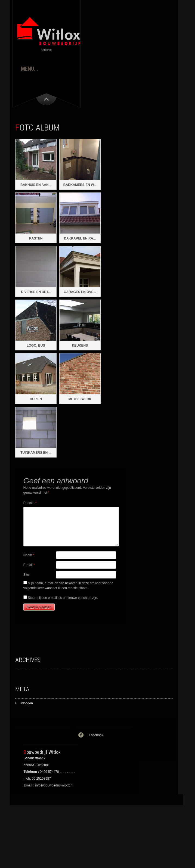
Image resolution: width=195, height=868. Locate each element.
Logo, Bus (36, 346)
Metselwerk (80, 399)
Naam (29, 555)
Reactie (30, 503)
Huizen (36, 399)
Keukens (80, 346)
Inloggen (27, 703)
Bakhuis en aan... (36, 185)
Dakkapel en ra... (80, 238)
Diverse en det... (36, 292)
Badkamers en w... (80, 185)
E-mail (29, 565)
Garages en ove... (80, 292)
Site (26, 575)
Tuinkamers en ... (36, 453)
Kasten (36, 238)
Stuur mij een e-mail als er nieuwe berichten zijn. (63, 598)
